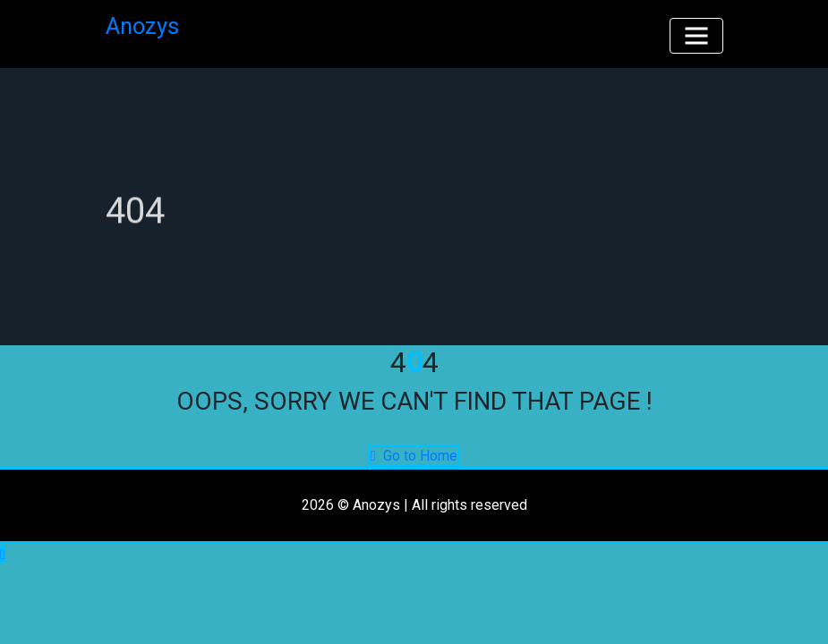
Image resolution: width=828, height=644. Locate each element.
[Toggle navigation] (696, 36)
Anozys (142, 26)
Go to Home (414, 456)
